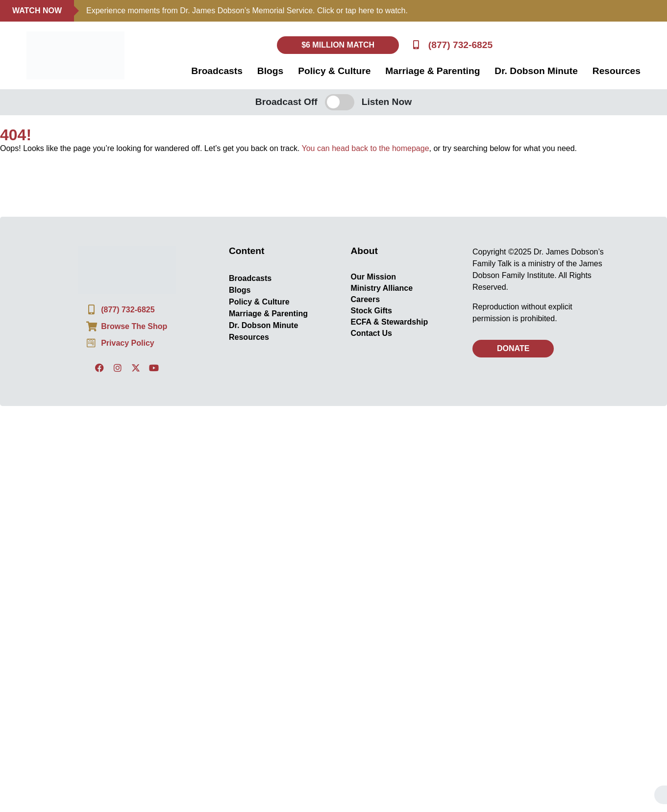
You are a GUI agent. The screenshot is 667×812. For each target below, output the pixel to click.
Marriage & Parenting (432, 71)
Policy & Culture (334, 71)
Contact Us (371, 333)
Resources (617, 71)
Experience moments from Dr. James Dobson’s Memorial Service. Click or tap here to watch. (247, 11)
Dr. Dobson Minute (536, 71)
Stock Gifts (371, 311)
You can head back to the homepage (366, 148)
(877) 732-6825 (460, 45)
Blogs (270, 71)
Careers (366, 299)
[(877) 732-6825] (416, 45)
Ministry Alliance (382, 288)
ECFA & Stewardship (390, 322)
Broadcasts (217, 71)
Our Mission (373, 277)
